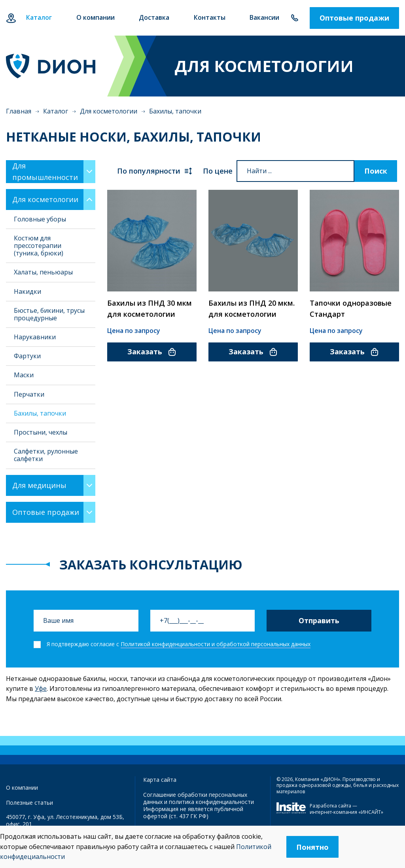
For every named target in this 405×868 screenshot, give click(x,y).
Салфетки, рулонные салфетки (46, 455)
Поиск (376, 171)
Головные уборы (40, 219)
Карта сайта (160, 780)
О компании (22, 788)
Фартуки (27, 356)
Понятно (312, 847)
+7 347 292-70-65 (294, 18)
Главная (19, 111)
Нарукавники (35, 337)
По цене (218, 171)
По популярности (155, 171)
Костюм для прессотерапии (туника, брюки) (39, 246)
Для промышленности (45, 171)
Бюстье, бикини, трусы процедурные (49, 314)
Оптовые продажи (354, 18)
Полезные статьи (29, 803)
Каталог (56, 111)
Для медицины (39, 485)
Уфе (41, 688)
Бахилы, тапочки (40, 413)
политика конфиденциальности (211, 802)
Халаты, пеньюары (43, 272)
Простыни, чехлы (41, 432)
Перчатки (29, 394)
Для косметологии (109, 111)
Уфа (11, 18)
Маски (24, 375)
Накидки (27, 291)
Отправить (319, 620)
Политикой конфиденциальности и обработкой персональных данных (216, 644)
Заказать (152, 352)
